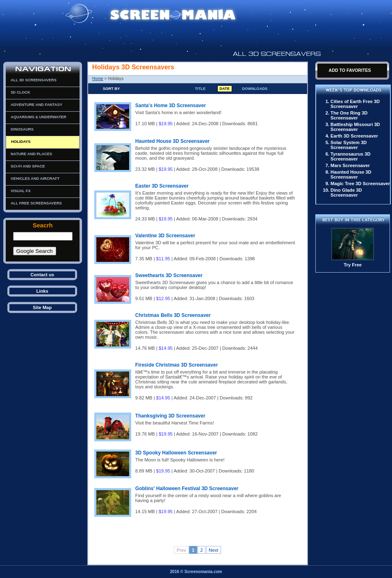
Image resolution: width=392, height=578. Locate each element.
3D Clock (21, 92)
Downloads (255, 89)
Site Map (42, 307)
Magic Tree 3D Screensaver (360, 183)
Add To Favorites (350, 70)
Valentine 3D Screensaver (165, 236)
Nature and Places (31, 154)
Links (42, 291)
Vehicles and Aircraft (35, 179)
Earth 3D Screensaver (354, 136)
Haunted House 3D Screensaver (172, 141)
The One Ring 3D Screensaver (349, 115)
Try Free (353, 265)
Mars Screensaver (350, 165)
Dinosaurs (22, 129)
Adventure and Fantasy (36, 105)
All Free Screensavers (36, 203)
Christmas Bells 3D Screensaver (173, 315)
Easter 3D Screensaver (162, 186)
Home (98, 79)
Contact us (42, 275)
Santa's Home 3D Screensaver (171, 106)
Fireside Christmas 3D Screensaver (177, 365)
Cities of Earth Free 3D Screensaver (355, 104)
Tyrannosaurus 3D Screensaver (350, 156)
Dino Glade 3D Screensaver (346, 193)
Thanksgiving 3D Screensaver (170, 416)
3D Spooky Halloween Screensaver (176, 453)
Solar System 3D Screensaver (349, 145)
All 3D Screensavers (34, 80)
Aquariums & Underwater (38, 117)
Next (213, 550)
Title (200, 89)
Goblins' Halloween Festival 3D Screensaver (187, 489)
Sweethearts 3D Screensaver (169, 275)
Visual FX (21, 191)
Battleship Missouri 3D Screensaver (355, 127)
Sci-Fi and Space (28, 166)
